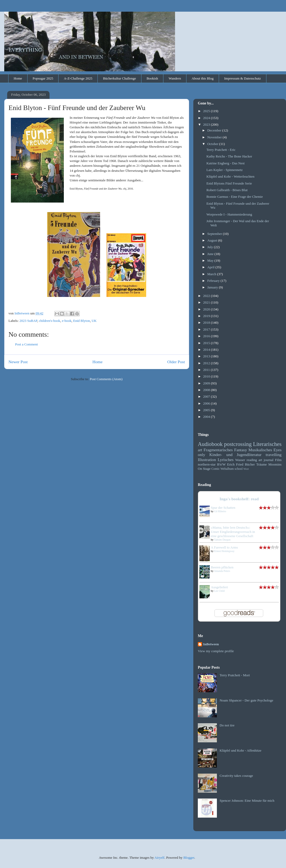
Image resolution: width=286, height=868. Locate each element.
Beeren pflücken (222, 567)
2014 (207, 350)
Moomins (275, 464)
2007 (207, 396)
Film (278, 460)
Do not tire (227, 725)
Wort (246, 469)
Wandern (175, 78)
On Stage (204, 469)
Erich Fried (235, 464)
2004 (207, 417)
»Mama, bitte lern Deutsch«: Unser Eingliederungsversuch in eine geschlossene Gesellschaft (233, 532)
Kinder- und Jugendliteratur (236, 455)
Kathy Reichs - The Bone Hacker (229, 156)
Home (18, 78)
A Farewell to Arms (224, 547)
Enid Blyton (81, 321)
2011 (207, 370)
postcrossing (238, 444)
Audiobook (210, 444)
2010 (207, 376)
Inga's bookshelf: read (239, 499)
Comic (215, 469)
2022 (207, 296)
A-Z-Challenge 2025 (78, 78)
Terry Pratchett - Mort (235, 675)
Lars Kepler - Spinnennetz (224, 170)
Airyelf (159, 858)
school (239, 469)
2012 (207, 363)
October (213, 144)
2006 (207, 403)
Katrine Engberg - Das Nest (225, 163)
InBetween (211, 644)
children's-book (50, 321)
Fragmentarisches (218, 450)
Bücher (250, 464)
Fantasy (241, 450)
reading (252, 460)
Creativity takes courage (236, 776)
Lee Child (220, 591)
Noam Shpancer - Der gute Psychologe (246, 700)
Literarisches (267, 444)
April (211, 267)
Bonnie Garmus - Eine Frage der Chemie (234, 197)
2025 (207, 111)
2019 (207, 316)
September (215, 234)
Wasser (240, 460)
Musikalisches (260, 450)
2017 (207, 329)
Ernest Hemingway (224, 551)
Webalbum (227, 469)
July (211, 247)
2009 (207, 383)
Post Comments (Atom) (106, 379)
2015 (207, 343)
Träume (262, 464)
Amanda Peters (222, 571)
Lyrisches (226, 460)
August (213, 240)
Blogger (189, 858)
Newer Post (18, 362)
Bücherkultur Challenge (120, 78)
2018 (207, 323)
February (214, 281)
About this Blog (202, 78)
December (215, 130)
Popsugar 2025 (43, 78)
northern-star (207, 464)
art (200, 450)
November (215, 137)
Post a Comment (26, 344)
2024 (207, 118)
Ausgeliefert (219, 587)
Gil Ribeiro (220, 511)
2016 (207, 336)
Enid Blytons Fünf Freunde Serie (229, 183)
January (213, 287)
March (212, 274)
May (211, 260)
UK (94, 321)
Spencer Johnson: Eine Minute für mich (247, 801)
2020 (207, 309)
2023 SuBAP (28, 321)
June (211, 254)
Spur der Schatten (223, 508)
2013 (207, 356)
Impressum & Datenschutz (242, 78)
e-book (67, 321)
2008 (207, 390)
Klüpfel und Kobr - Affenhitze (240, 750)
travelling (274, 455)
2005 (207, 410)
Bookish (152, 78)
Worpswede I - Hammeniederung (229, 214)
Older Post (176, 362)
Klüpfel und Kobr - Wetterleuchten (230, 176)
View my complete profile (216, 651)
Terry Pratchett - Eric (221, 150)
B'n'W (221, 464)
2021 (207, 302)
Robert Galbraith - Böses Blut (227, 190)
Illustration (207, 460)
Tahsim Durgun (222, 540)
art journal (266, 460)
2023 (207, 124)
